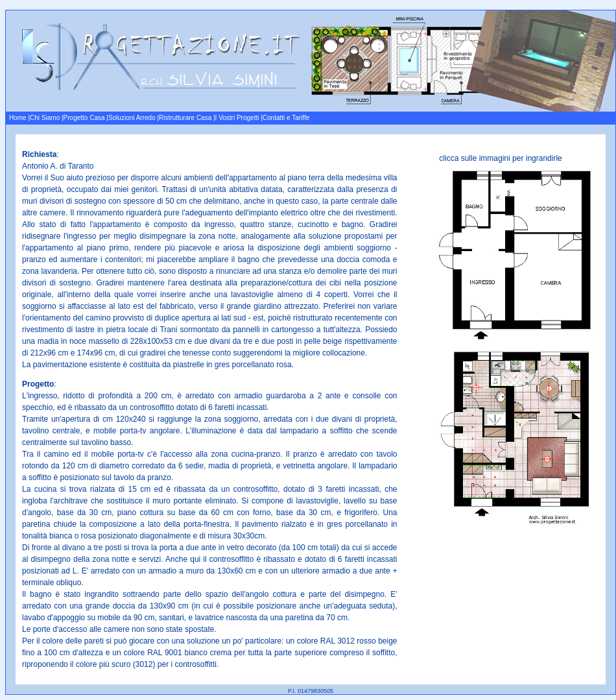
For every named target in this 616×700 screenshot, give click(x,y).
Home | (19, 118)
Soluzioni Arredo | (134, 118)
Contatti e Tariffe (286, 118)
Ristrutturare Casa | (187, 118)
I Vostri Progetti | (239, 118)
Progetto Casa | (86, 118)
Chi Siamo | (47, 118)
